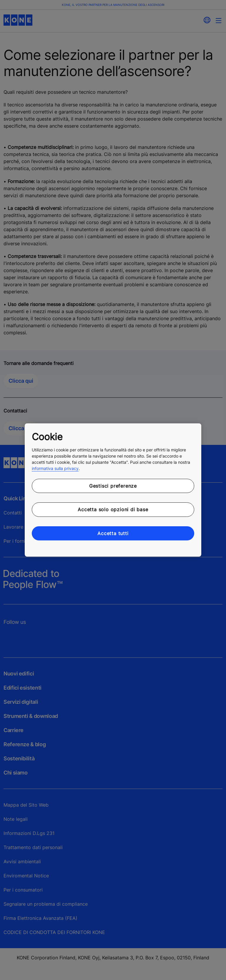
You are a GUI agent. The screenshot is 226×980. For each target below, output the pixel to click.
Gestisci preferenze (113, 486)
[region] (113, 490)
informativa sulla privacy (55, 468)
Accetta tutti (113, 533)
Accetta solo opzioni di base (113, 509)
